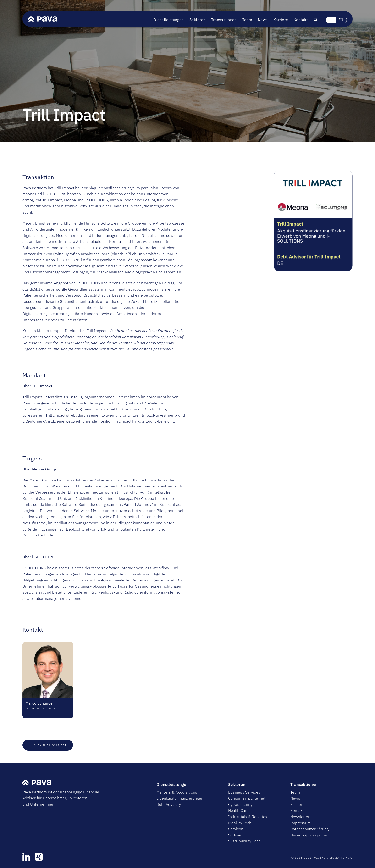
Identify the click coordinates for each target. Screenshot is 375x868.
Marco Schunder (40, 703)
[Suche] (318, 20)
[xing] (39, 857)
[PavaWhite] (43, 18)
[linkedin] (26, 857)
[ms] (48, 644)
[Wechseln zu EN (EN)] (341, 20)
